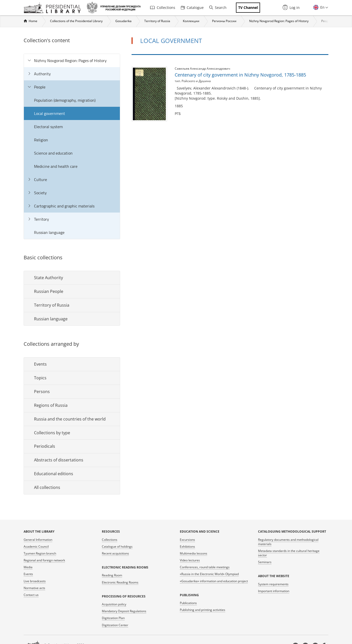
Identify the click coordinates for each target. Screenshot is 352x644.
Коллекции (191, 21)
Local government (50, 113)
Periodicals (45, 446)
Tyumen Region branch (40, 553)
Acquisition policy (114, 604)
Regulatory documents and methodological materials (288, 542)
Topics (40, 378)
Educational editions (54, 474)
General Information (38, 540)
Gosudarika (123, 21)
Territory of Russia (157, 21)
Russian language (49, 232)
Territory (42, 219)
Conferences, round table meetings (205, 567)
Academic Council (36, 546)
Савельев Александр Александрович (202, 69)
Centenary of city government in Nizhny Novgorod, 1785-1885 (240, 75)
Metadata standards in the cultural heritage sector (289, 553)
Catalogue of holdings (117, 546)
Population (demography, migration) (65, 100)
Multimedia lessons (194, 553)
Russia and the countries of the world (70, 419)
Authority (42, 74)
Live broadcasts (35, 581)
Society (40, 193)
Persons (42, 392)
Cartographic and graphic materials (64, 206)
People (326, 21)
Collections (163, 8)
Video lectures (190, 560)
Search (218, 8)
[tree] (72, 146)
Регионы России (224, 21)
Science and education (53, 153)
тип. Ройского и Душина (193, 81)
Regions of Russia (51, 405)
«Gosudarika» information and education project (214, 581)
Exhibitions (187, 546)
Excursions (187, 540)
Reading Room (112, 575)
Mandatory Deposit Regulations (124, 611)
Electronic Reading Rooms (120, 582)
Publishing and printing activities (203, 610)
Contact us (31, 595)
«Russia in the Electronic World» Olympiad (209, 574)
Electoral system (48, 127)
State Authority (49, 278)
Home (33, 21)
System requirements (273, 584)
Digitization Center (115, 625)
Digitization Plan (113, 618)
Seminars (265, 562)
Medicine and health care (56, 166)
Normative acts (34, 588)
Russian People (49, 291)
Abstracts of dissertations (59, 460)
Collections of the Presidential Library (76, 21)
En (322, 7)
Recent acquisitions (115, 553)
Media (28, 567)
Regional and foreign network (44, 560)
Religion (41, 140)
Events (40, 364)
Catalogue (192, 8)
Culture (41, 179)
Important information (274, 591)
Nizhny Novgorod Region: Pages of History (279, 21)
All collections (47, 487)
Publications (188, 603)
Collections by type (52, 433)
